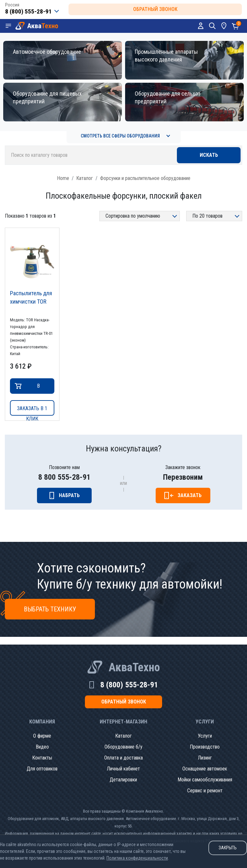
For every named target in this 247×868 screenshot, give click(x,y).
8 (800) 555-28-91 (129, 685)
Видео (42, 747)
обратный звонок (155, 9)
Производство (205, 747)
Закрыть (228, 848)
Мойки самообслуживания (205, 780)
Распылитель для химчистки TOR (31, 297)
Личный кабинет (123, 769)
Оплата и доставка (123, 758)
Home (63, 178)
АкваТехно (134, 667)
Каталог (85, 178)
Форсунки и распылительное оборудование (145, 178)
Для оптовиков (42, 769)
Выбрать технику (50, 609)
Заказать (190, 495)
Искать (209, 155)
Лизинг (205, 758)
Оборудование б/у (123, 747)
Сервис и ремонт (205, 791)
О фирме (42, 736)
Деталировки (123, 780)
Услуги (205, 736)
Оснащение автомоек (205, 769)
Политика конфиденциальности (137, 858)
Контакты (42, 758)
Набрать (69, 495)
